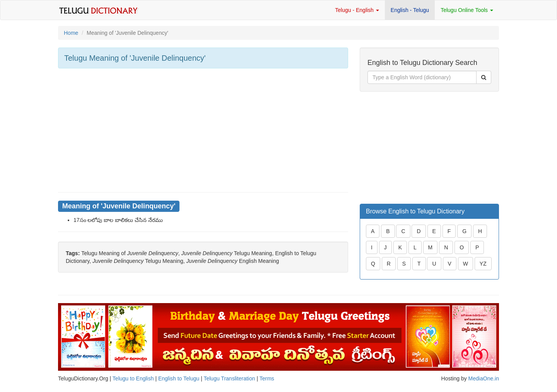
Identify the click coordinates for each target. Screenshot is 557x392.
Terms (267, 378)
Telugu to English (133, 378)
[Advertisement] (203, 130)
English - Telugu (410, 10)
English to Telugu (179, 378)
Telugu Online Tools (467, 10)
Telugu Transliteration (229, 378)
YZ (483, 264)
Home (71, 33)
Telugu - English (357, 10)
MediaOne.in (484, 378)
